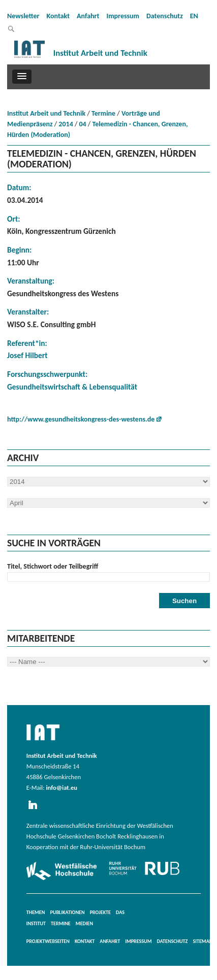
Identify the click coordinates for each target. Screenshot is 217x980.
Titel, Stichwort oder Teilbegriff (53, 566)
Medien (84, 923)
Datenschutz (165, 16)
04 (83, 124)
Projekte (100, 912)
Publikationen (68, 912)
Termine (103, 113)
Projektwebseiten (48, 941)
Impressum (123, 16)
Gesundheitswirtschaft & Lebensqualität (72, 387)
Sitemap (202, 941)
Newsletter (23, 16)
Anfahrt (88, 16)
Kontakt (58, 16)
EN (194, 16)
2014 (66, 124)
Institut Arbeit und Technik (46, 113)
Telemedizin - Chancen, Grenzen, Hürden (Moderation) (98, 129)
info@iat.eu (61, 787)
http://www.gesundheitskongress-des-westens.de (81, 419)
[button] (22, 77)
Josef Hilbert (27, 355)
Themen (36, 912)
